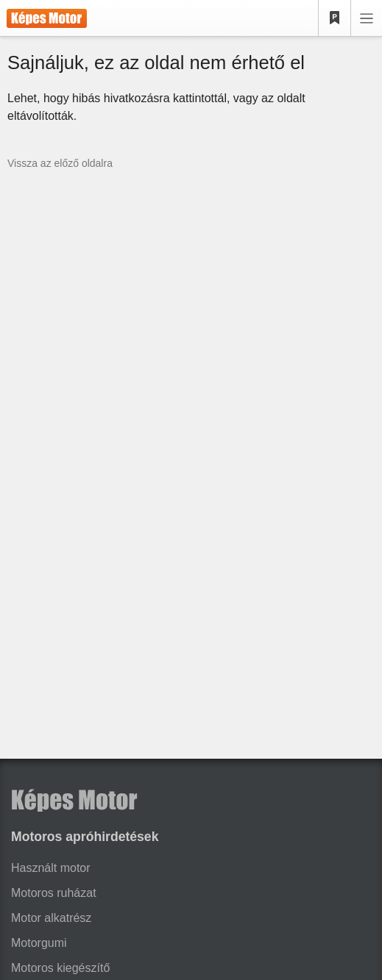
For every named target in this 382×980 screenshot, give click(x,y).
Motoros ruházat (54, 893)
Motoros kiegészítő (60, 968)
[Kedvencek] (335, 18)
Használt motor (51, 868)
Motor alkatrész (51, 918)
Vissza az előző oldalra (60, 163)
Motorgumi (39, 943)
